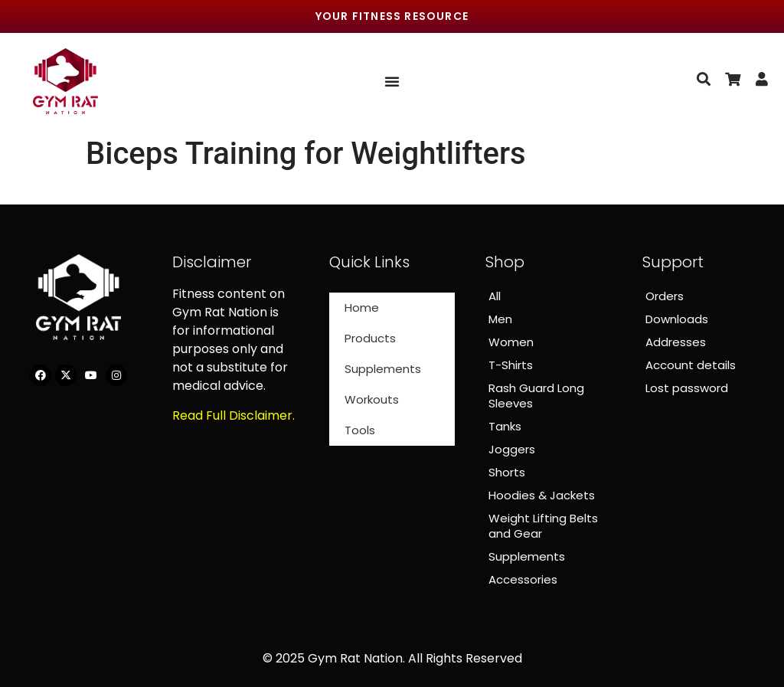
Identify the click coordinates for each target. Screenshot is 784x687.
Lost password (687, 388)
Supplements (383, 369)
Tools (360, 430)
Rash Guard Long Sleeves (536, 396)
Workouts (372, 399)
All (495, 296)
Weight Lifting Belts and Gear (543, 526)
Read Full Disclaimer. (234, 415)
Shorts (507, 472)
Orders (665, 296)
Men (500, 319)
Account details (691, 365)
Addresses (676, 342)
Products (370, 338)
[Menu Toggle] (392, 81)
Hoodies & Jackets (542, 495)
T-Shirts (511, 365)
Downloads (677, 319)
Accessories (523, 579)
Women (511, 342)
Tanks (505, 426)
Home (362, 308)
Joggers (512, 449)
